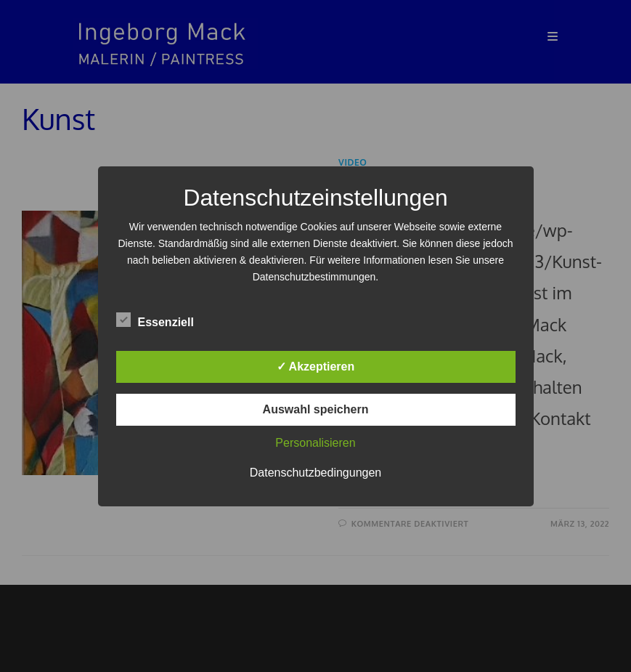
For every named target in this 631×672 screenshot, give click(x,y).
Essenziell (155, 320)
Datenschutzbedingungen (315, 473)
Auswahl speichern (316, 409)
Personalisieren (315, 443)
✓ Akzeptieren (316, 367)
